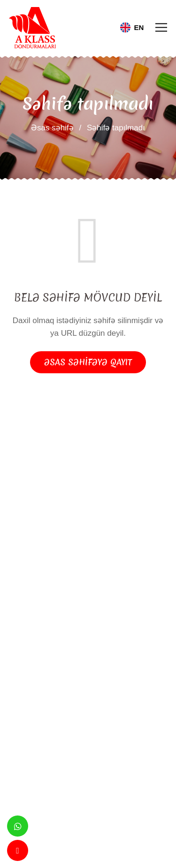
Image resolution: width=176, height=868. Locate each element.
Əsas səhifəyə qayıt (88, 362)
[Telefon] (18, 850)
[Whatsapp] (18, 826)
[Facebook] (73, 626)
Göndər (37, 758)
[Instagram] (104, 626)
